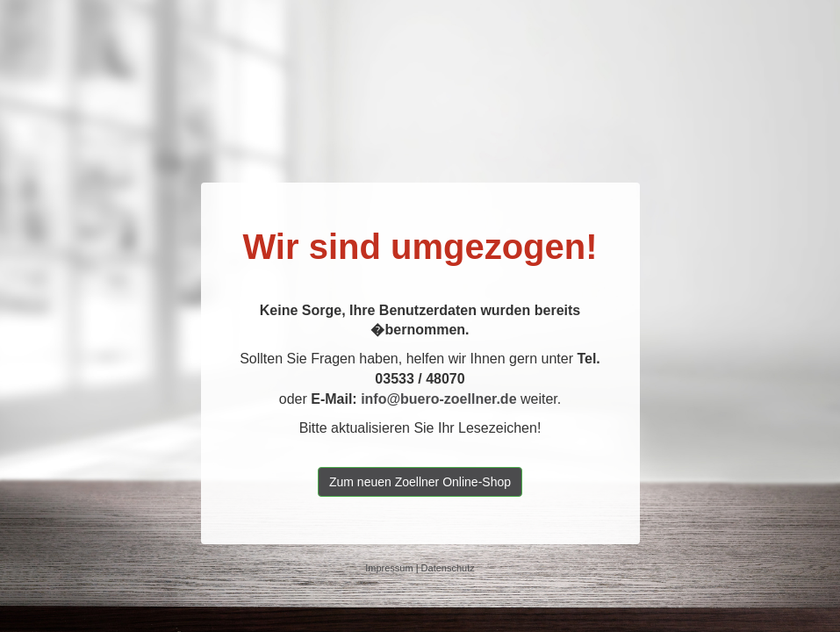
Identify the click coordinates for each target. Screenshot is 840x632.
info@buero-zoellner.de (438, 399)
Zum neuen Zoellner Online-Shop (420, 482)
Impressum (389, 568)
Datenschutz (448, 568)
